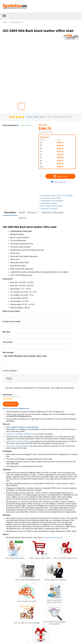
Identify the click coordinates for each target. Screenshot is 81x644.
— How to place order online (50, 198)
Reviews (33, 212)
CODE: (49, 117)
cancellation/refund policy (53, 537)
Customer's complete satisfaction (19, 434)
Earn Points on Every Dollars (17, 446)
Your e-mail (8, 342)
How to (23, 218)
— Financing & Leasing (48, 203)
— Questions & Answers (48, 209)
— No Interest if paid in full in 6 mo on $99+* (56, 195)
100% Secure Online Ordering (18, 441)
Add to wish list (58, 182)
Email (22, 212)
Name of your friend (11, 311)
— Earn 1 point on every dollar (51, 206)
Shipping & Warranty (53, 212)
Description (10, 212)
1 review (29, 117)
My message (8, 352)
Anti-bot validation (10, 371)
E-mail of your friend (11, 321)
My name (7, 332)
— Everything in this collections (51, 201)
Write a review (39, 117)
